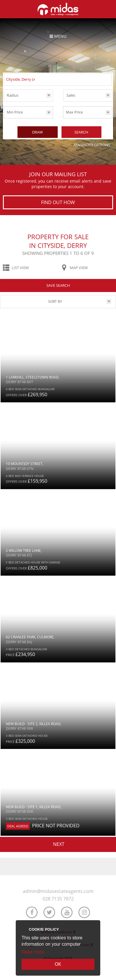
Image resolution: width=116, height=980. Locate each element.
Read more (33, 952)
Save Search (58, 285)
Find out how (58, 202)
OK (58, 964)
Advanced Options (92, 144)
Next (59, 844)
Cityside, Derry (21, 79)
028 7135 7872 (58, 899)
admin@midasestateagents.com (58, 891)
